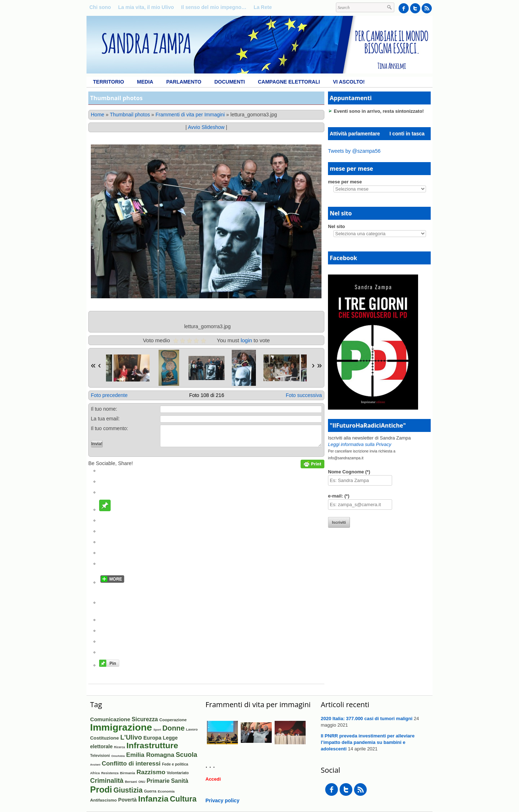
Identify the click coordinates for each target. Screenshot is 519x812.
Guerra (150, 791)
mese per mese (345, 182)
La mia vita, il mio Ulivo (146, 7)
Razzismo (151, 772)
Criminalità (107, 781)
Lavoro (192, 729)
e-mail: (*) (339, 496)
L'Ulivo (131, 737)
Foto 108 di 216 (207, 395)
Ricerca (119, 747)
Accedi (213, 779)
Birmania (128, 773)
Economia (166, 791)
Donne (174, 728)
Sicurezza (145, 719)
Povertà (128, 800)
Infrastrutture (152, 745)
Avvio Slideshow (206, 127)
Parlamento (184, 82)
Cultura (183, 799)
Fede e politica (175, 764)
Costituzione (105, 738)
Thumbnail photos (130, 115)
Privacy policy (222, 800)
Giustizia (128, 790)
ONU (142, 782)
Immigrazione (121, 727)
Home (97, 115)
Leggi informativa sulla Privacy (360, 444)
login (247, 340)
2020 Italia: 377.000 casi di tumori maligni (367, 719)
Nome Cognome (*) (349, 472)
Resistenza (110, 773)
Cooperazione (173, 720)
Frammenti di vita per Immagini (190, 115)
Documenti (230, 82)
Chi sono (100, 7)
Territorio (108, 82)
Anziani (95, 765)
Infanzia (153, 799)
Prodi (101, 789)
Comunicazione (110, 719)
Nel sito (336, 226)
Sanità (180, 781)
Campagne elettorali (289, 82)
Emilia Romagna (150, 755)
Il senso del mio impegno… (214, 7)
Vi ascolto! (349, 82)
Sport (157, 730)
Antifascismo (103, 800)
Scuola (186, 755)
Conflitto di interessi (131, 764)
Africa (95, 773)
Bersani (131, 782)
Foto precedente (109, 395)
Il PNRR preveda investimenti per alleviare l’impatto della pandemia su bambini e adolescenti (368, 742)
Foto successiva (304, 395)
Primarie (158, 781)
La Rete (263, 7)
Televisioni (100, 755)
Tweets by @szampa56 (354, 151)
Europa (152, 738)
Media (145, 82)
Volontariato (178, 773)
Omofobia (118, 756)
